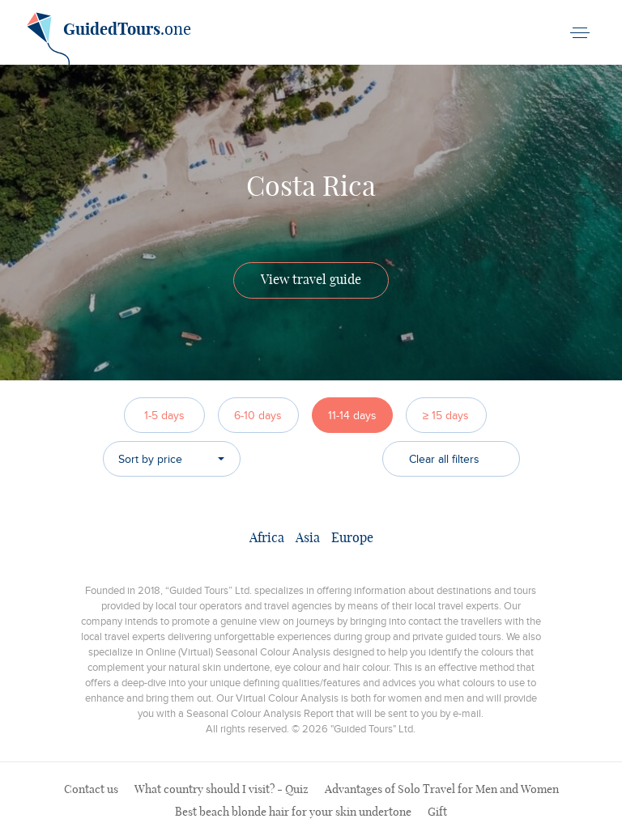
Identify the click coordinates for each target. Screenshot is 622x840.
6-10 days (258, 416)
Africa (267, 538)
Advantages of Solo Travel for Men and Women (442, 790)
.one (109, 36)
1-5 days (164, 416)
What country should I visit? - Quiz (222, 790)
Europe (352, 538)
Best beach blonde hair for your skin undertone (293, 812)
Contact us (91, 790)
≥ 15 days (446, 416)
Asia (308, 538)
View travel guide (311, 280)
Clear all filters (444, 459)
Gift (437, 812)
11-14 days (352, 416)
